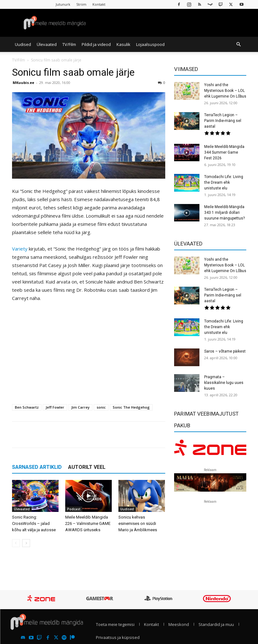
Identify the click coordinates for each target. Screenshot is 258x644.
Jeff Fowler (55, 407)
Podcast (74, 509)
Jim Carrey (80, 407)
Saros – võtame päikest (225, 351)
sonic (101, 407)
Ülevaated (47, 44)
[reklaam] (210, 450)
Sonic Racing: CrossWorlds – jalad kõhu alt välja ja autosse (34, 523)
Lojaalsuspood (150, 44)
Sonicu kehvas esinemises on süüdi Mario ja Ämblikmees (138, 523)
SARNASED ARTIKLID (37, 467)
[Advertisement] (89, 355)
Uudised (23, 44)
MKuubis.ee (23, 83)
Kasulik (123, 44)
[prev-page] (16, 543)
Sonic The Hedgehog (131, 407)
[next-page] (26, 543)
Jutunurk (63, 4)
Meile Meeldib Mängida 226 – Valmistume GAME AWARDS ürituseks (88, 523)
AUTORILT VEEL (87, 467)
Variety (20, 249)
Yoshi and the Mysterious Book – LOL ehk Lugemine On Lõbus (225, 91)
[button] (239, 44)
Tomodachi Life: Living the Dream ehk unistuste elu (224, 182)
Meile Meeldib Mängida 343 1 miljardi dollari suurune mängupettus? (224, 213)
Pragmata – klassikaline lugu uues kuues (224, 383)
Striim (81, 4)
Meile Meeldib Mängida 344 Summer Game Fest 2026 (224, 152)
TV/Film (69, 44)
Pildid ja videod (96, 44)
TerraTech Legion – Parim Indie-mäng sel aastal (223, 121)
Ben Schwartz (27, 407)
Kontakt (99, 4)
